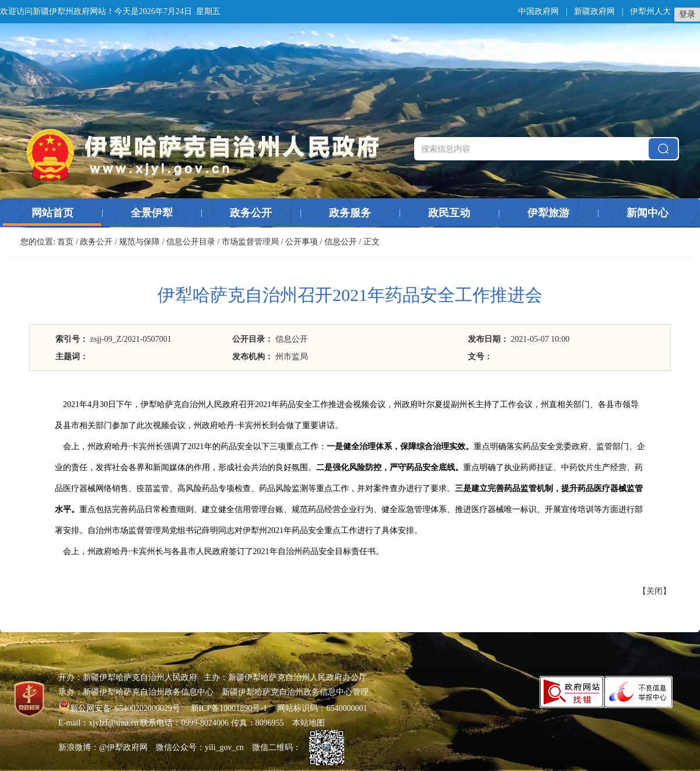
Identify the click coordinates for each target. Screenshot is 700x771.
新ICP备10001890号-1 (229, 708)
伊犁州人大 (650, 11)
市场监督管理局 (250, 242)
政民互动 (449, 213)
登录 (687, 14)
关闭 (654, 591)
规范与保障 (139, 242)
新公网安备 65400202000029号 (120, 708)
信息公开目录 (191, 242)
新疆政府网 (594, 11)
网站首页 (52, 213)
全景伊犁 (152, 213)
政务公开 (251, 213)
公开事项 (302, 242)
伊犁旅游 (548, 213)
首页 (65, 242)
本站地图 (309, 723)
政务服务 (350, 213)
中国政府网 (538, 11)
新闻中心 (647, 213)
